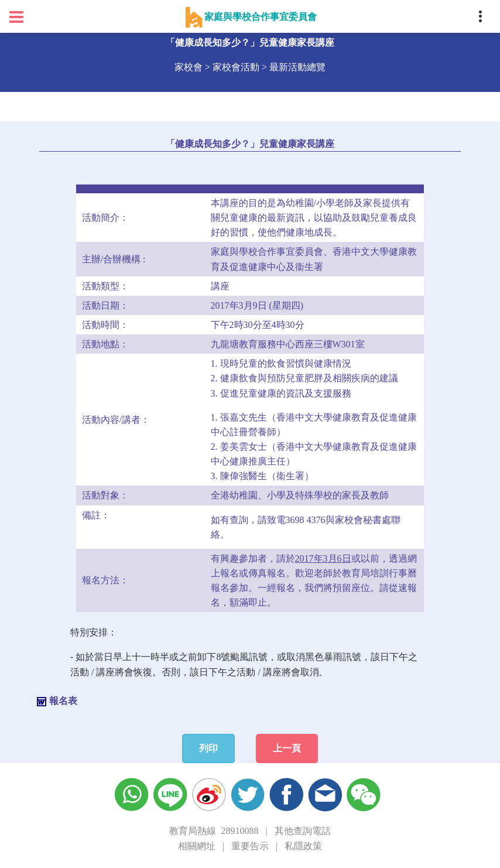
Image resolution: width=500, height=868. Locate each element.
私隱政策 (303, 846)
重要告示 (250, 846)
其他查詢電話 (303, 831)
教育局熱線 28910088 (214, 831)
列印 (208, 748)
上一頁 (287, 748)
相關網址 (197, 846)
